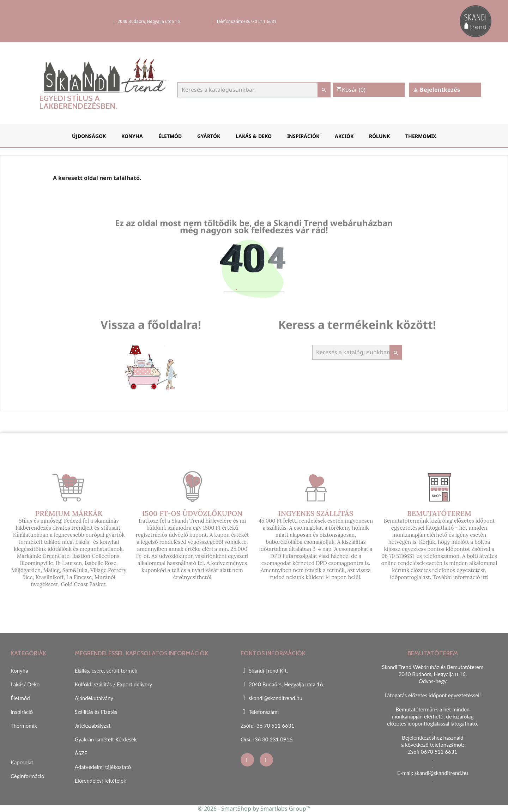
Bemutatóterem (439, 513)
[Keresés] (254, 90)
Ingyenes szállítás (316, 513)
